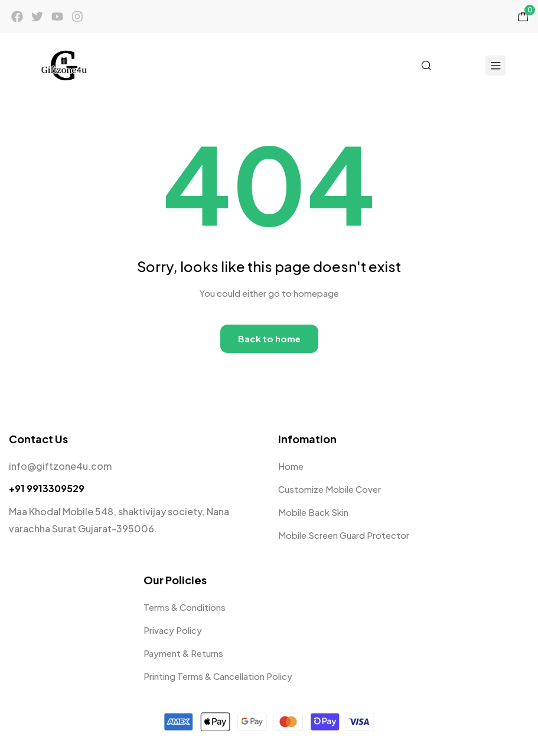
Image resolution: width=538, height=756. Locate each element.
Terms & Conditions (185, 607)
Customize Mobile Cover (330, 489)
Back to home (269, 338)
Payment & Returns (183, 653)
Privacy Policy (173, 630)
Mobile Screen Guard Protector (344, 535)
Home (291, 466)
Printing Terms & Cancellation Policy (218, 676)
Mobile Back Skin (313, 512)
